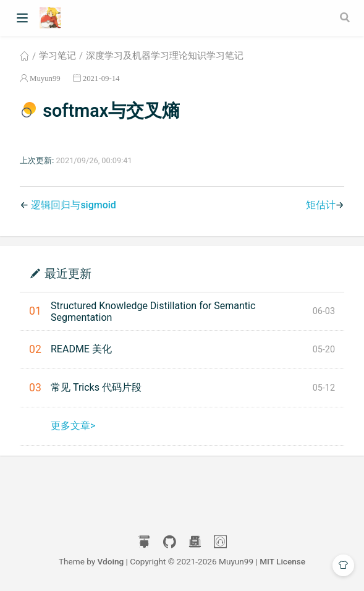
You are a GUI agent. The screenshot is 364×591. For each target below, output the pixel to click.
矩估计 (321, 205)
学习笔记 (57, 56)
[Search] (346, 17)
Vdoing (111, 561)
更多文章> (73, 426)
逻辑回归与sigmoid (74, 205)
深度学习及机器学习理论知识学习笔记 (165, 56)
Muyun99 (45, 78)
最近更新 (68, 273)
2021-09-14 (101, 78)
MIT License (282, 561)
